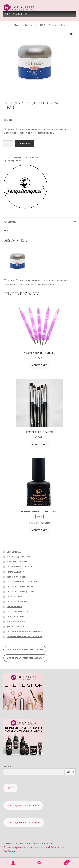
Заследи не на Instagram (24, 822)
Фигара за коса (15, 627)
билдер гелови (14, 160)
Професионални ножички (21, 587)
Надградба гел (31, 25)
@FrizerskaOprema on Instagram (25, 658)
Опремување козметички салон (25, 632)
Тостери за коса (16, 622)
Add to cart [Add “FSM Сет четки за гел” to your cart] (39, 444)
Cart (61, 861)
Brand (7, 230)
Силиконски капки (17, 612)
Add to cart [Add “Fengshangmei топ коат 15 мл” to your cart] (39, 530)
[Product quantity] (8, 144)
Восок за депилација (19, 557)
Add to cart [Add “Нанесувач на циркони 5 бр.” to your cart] (39, 365)
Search (7, 766)
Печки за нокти (15, 572)
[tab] (40, 222)
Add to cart (25, 144)
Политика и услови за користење (21, 847)
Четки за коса (15, 597)
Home (9, 25)
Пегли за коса (14, 607)
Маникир (18, 25)
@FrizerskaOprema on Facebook (25, 650)
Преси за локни (15, 617)
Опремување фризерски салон (24, 637)
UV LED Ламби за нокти (19, 567)
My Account (13, 863)
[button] (14, 14)
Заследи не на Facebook (23, 805)
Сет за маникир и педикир (22, 582)
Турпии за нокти (16, 577)
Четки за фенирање (18, 602)
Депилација (14, 552)
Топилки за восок (17, 562)
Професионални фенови (20, 592)
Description (11, 222)
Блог (10, 788)
